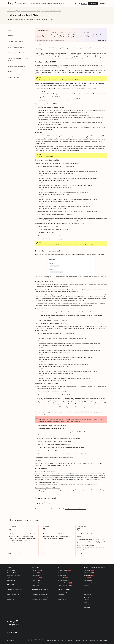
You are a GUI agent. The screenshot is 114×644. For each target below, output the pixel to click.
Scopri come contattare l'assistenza (75, 509)
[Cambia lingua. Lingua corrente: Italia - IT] (76, 3)
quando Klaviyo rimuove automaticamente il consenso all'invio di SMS (73, 245)
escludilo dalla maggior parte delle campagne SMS (77, 254)
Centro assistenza (11, 11)
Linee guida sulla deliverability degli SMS (51, 11)
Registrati (103, 3)
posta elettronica (71, 67)
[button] (71, 265)
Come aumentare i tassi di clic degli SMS (47, 483)
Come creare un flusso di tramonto (45, 472)
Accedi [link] (80, 554)
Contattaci (93, 3)
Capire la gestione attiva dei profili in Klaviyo (48, 488)
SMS (18, 11)
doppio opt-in (52, 156)
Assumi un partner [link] (48, 554)
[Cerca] (79, 3)
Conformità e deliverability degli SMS (31, 11)
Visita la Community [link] (14, 554)
